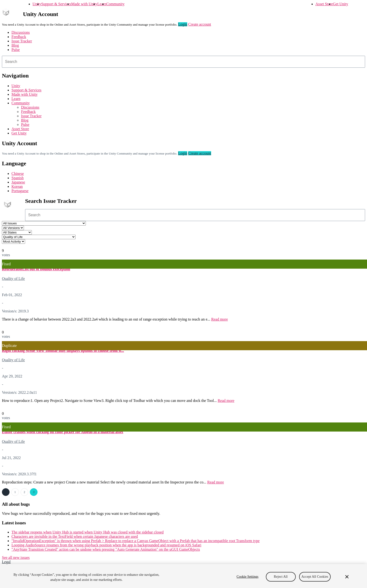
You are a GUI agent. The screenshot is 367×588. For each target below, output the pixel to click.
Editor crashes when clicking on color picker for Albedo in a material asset (63, 432)
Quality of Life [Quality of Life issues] (13, 279)
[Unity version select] (13, 228)
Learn (102, 4)
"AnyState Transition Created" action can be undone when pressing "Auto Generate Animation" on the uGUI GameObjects (106, 549)
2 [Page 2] (24, 492)
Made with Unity (84, 4)
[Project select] (44, 223)
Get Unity (340, 4)
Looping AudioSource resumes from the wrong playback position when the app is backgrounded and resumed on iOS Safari (106, 545)
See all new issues (16, 557)
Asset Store (324, 4)
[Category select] (39, 237)
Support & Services (56, 4)
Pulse (16, 50)
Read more (219, 319)
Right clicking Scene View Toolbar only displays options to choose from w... (63, 351)
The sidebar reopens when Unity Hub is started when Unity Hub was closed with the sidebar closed (88, 532)
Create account (200, 24)
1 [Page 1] (15, 492)
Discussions (21, 32)
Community (115, 4)
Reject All (281, 577)
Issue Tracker (22, 41)
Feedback (19, 37)
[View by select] (14, 241)
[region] (183, 576)
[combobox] (183, 62)
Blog (15, 45)
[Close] (347, 577)
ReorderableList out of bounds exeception (36, 269)
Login (183, 24)
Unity (37, 4)
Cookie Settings (248, 577)
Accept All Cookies (315, 577)
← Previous (6, 492)
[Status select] (17, 232)
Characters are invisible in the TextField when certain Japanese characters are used (75, 536)
